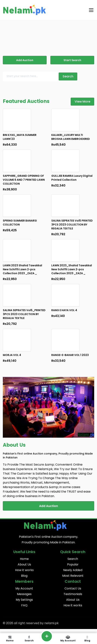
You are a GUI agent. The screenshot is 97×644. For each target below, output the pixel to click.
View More (82, 101)
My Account (24, 588)
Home (24, 559)
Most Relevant (73, 576)
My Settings (24, 600)
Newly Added (73, 570)
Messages (24, 594)
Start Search (72, 60)
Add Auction (25, 60)
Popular (73, 564)
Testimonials (73, 594)
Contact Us (73, 588)
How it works (24, 570)
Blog (24, 576)
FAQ (24, 605)
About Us (24, 564)
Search (73, 559)
